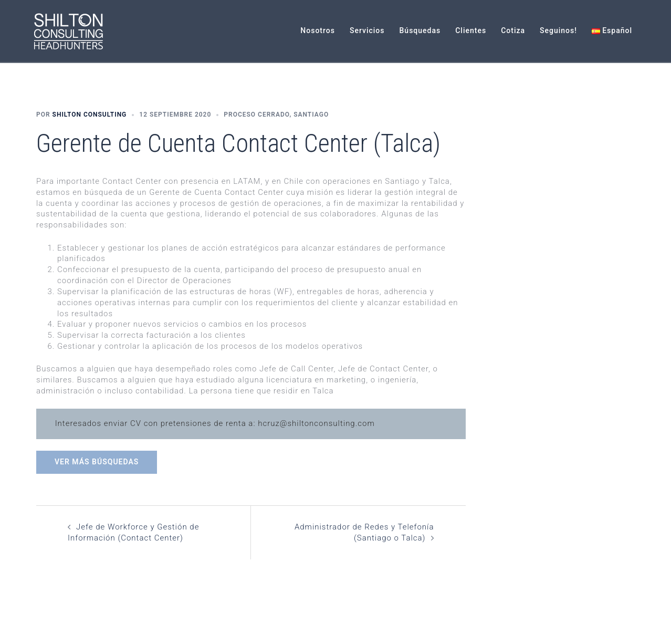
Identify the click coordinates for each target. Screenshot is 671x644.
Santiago (311, 115)
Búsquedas (420, 30)
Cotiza (513, 30)
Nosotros (318, 30)
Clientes (471, 30)
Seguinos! (558, 30)
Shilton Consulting (90, 115)
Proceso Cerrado (256, 115)
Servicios (367, 30)
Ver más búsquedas (97, 462)
